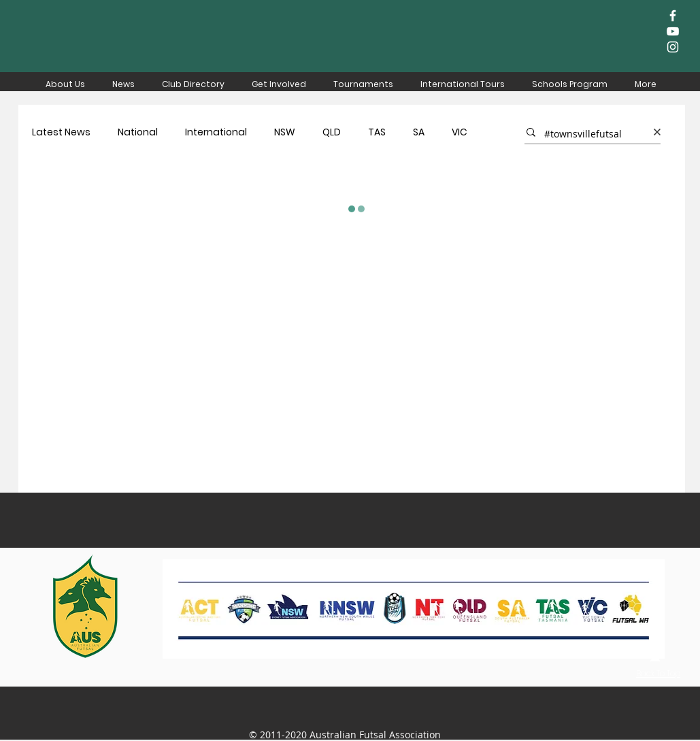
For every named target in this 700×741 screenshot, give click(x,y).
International (216, 132)
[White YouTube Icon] (673, 31)
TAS (377, 132)
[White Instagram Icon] (673, 47)
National (138, 132)
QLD (332, 132)
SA (419, 132)
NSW (285, 132)
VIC (460, 132)
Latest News (61, 132)
